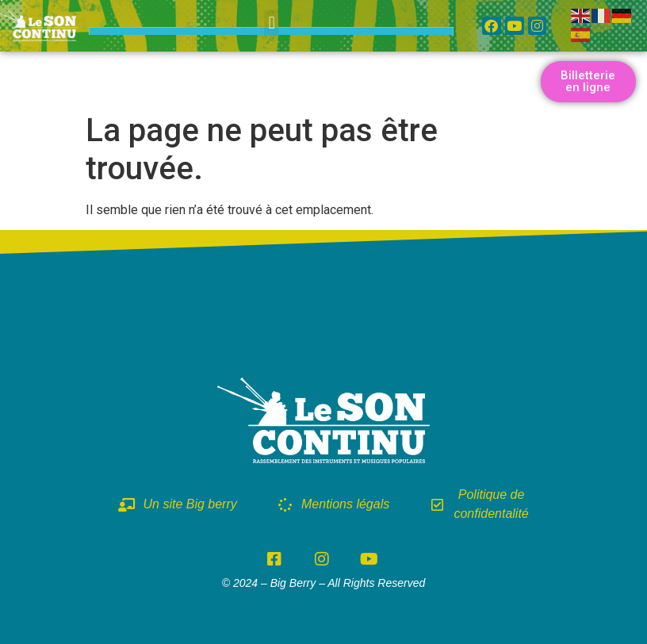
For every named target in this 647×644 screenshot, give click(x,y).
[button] (272, 23)
